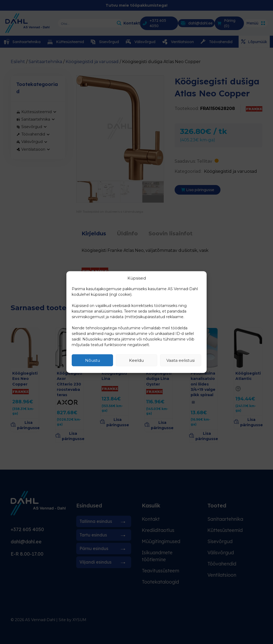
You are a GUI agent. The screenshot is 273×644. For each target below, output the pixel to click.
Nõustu (93, 360)
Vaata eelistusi (180, 360)
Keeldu (136, 360)
